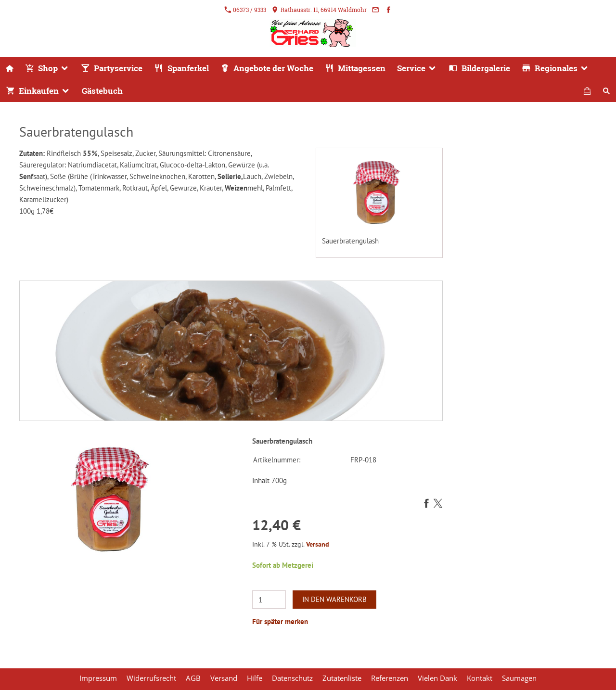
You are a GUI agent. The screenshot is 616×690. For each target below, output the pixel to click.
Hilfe (255, 678)
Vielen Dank (437, 678)
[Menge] (269, 600)
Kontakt (480, 678)
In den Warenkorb (334, 599)
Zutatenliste (342, 678)
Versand (318, 544)
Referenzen (390, 678)
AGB (193, 678)
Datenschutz (292, 678)
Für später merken (280, 621)
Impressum (98, 678)
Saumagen (519, 678)
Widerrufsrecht (151, 678)
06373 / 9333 (245, 10)
